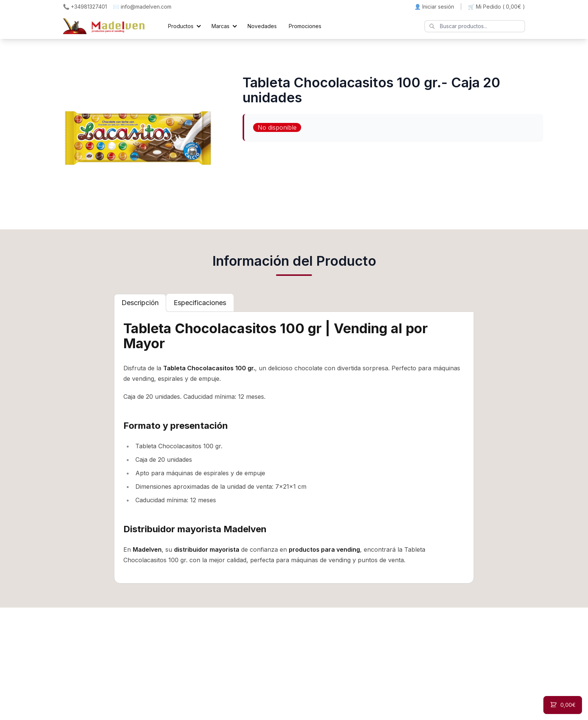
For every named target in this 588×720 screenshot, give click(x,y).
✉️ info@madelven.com (142, 7)
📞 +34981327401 (85, 7)
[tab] (140, 303)
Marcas (220, 26)
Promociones (305, 26)
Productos (181, 26)
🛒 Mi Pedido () (496, 7)
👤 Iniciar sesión (434, 7)
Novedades (262, 26)
